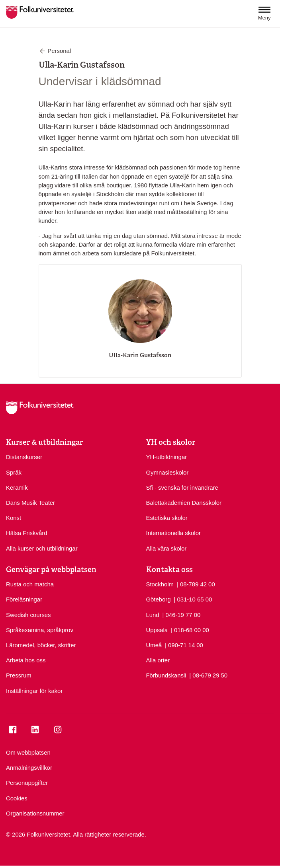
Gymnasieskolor (167, 473)
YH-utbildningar (167, 457)
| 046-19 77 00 (182, 614)
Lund (153, 615)
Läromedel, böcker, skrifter (41, 645)
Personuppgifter (27, 783)
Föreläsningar (24, 599)
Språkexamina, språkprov (40, 630)
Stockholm (160, 584)
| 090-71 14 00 (184, 645)
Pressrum (19, 675)
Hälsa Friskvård (26, 533)
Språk (14, 473)
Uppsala (157, 630)
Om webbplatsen (28, 753)
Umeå (154, 645)
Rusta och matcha (30, 584)
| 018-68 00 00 (190, 630)
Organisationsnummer (35, 814)
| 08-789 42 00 (196, 584)
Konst (14, 518)
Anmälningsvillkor (29, 768)
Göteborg (159, 599)
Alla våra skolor (167, 549)
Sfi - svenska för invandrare (182, 488)
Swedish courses (28, 615)
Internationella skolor (173, 533)
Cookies (17, 798)
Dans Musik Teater (30, 503)
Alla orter (158, 660)
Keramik (17, 488)
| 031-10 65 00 (193, 599)
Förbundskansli (166, 675)
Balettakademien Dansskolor (184, 503)
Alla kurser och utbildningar (42, 549)
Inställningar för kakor (34, 691)
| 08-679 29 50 (208, 675)
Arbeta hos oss (26, 660)
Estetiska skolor (167, 518)
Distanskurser (24, 457)
